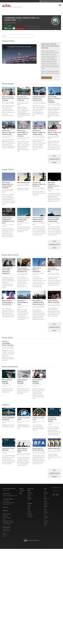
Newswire (6, 511)
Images (29, 505)
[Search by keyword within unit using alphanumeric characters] (18, 36)
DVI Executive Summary (46, 521)
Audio (29, 510)
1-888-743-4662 (6, 501)
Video (29, 507)
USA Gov (46, 502)
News (29, 509)
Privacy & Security (7, 518)
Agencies (5, 536)
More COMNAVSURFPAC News (54, 327)
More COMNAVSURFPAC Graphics (54, 473)
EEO (45, 508)
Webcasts (30, 517)
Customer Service (7, 524)
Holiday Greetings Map (30, 499)
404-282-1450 (6, 491)
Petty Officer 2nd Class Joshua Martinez (23, 103)
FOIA (45, 500)
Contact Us (5, 516)
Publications (30, 515)
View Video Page (47, 78)
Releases (30, 492)
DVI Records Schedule (46, 516)
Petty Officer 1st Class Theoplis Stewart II (53, 137)
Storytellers (22, 491)
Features (5, 507)
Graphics (30, 512)
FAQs (4, 519)
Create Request (6, 529)
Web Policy (46, 507)
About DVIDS (6, 514)
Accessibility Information (8, 522)
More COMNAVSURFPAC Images (54, 159)
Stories (21, 489)
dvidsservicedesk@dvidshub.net (10, 496)
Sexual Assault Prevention (46, 511)
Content (30, 504)
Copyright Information (8, 521)
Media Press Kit (6, 531)
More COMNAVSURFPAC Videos (54, 245)
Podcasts (30, 513)
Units (4, 534)
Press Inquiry (7, 527)
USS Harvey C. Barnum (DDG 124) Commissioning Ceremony (50, 46)
